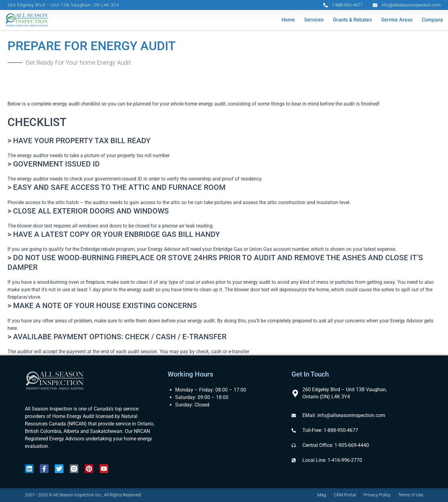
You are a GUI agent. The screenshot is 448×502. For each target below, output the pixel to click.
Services (314, 20)
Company (432, 20)
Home (288, 20)
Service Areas (397, 20)
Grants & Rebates (352, 20)
